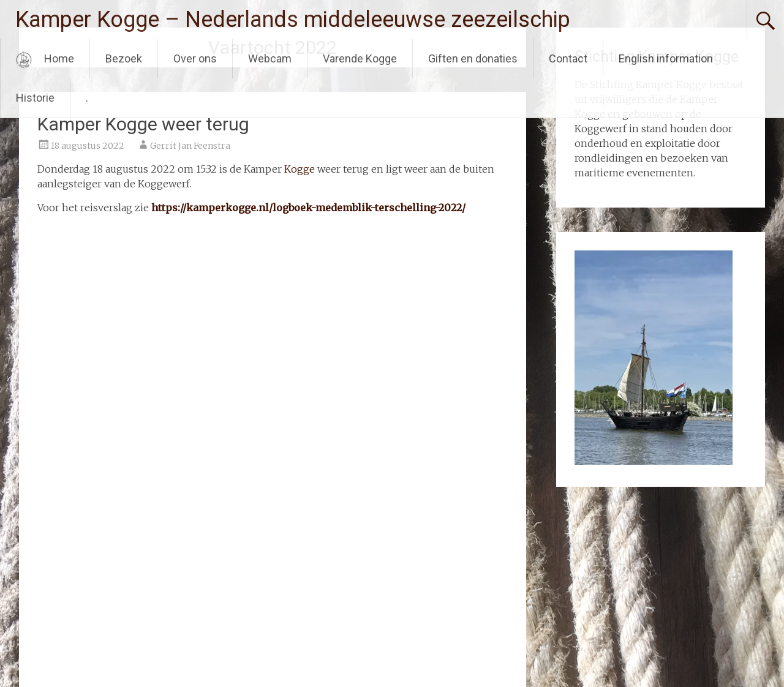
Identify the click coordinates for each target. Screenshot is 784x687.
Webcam (270, 58)
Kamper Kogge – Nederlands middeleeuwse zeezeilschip (293, 20)
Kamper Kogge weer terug (143, 124)
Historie (35, 98)
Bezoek (124, 58)
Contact (568, 58)
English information (666, 58)
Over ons (195, 58)
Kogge (300, 169)
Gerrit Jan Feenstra (190, 146)
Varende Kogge (360, 58)
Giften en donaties (473, 58)
